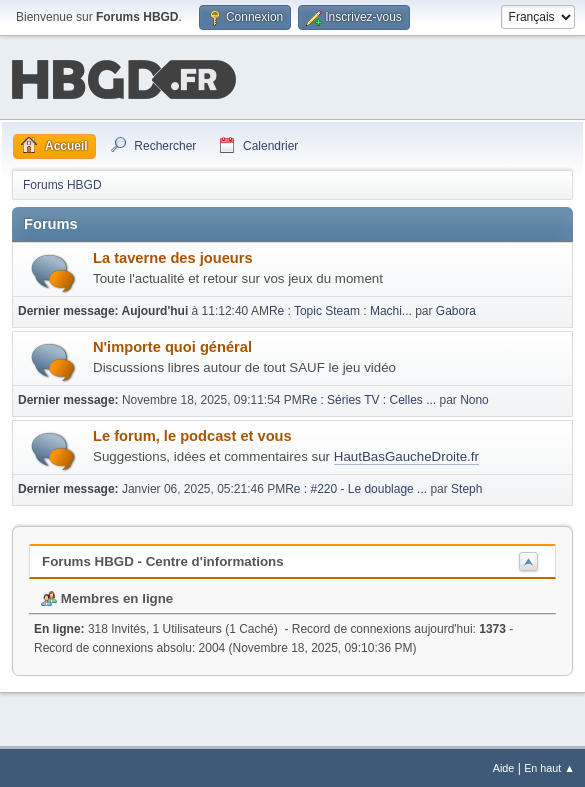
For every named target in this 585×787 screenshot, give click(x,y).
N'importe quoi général (172, 345)
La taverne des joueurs (173, 256)
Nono (474, 398)
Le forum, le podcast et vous (192, 434)
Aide (504, 766)
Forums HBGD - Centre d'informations (163, 559)
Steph (466, 487)
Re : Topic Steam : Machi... (340, 309)
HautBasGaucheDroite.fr (406, 454)
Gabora (456, 309)
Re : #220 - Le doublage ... (356, 487)
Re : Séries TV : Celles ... (369, 398)
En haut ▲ (549, 766)
